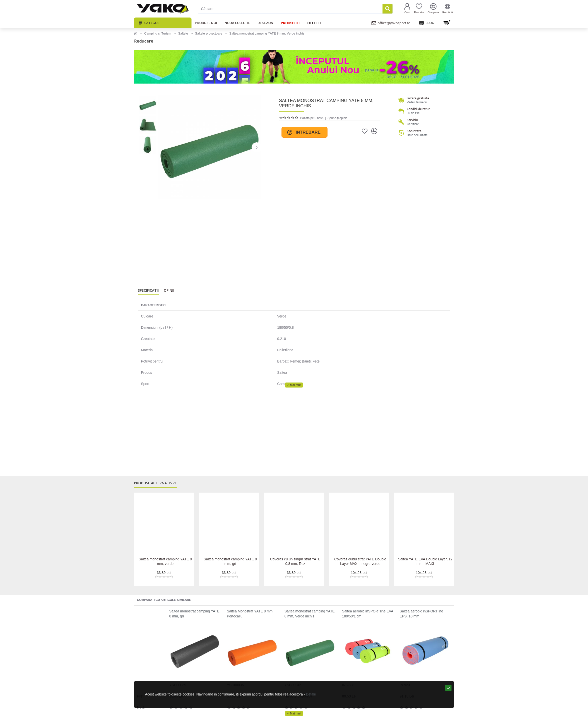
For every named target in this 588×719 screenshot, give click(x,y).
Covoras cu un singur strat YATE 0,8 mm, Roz (295, 561)
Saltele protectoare (209, 33)
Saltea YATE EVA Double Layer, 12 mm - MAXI (425, 561)
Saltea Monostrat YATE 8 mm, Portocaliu (250, 614)
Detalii (305, 711)
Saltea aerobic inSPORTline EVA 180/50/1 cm (367, 614)
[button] (256, 147)
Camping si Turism (158, 33)
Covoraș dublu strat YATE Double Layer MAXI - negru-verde (360, 561)
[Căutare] (290, 9)
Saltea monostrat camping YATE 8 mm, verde (165, 561)
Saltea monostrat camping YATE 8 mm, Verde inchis (310, 614)
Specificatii (148, 292)
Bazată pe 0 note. (312, 118)
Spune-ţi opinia (337, 118)
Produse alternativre (155, 486)
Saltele (183, 33)
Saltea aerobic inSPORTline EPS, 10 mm (421, 614)
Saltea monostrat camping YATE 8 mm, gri (230, 561)
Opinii (169, 292)
